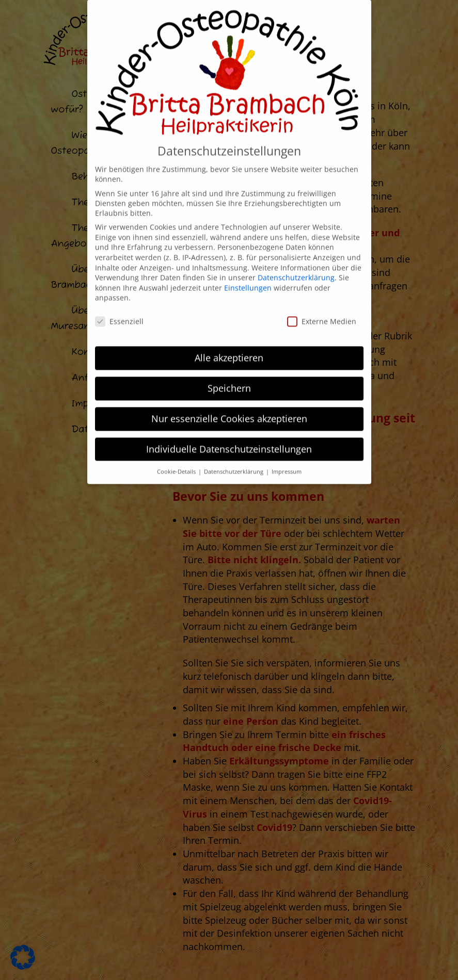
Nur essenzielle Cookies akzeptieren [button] (229, 394)
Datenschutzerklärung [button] (234, 447)
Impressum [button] (287, 447)
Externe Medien (322, 296)
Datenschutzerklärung (296, 252)
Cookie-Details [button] (177, 447)
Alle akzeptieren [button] (229, 333)
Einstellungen (248, 263)
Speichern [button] (229, 363)
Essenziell (119, 296)
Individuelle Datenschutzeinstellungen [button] (229, 424)
